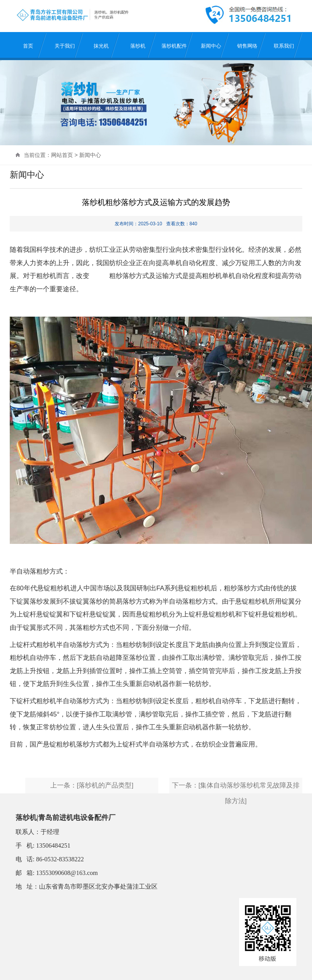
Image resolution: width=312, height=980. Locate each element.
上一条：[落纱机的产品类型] (92, 785)
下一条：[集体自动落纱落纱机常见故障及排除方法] (236, 793)
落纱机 (99, 276)
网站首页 (62, 155)
